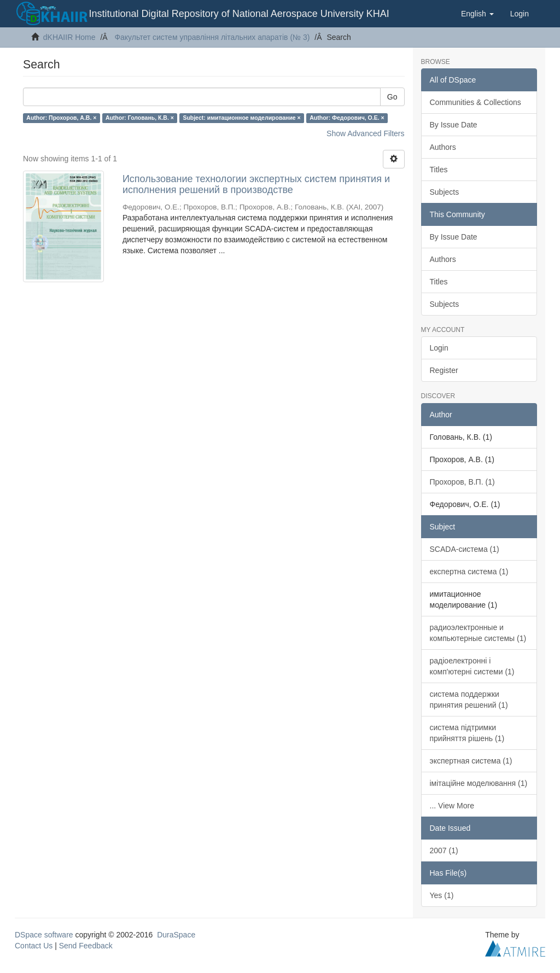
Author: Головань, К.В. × (140, 118)
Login (439, 348)
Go (392, 97)
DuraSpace (176, 935)
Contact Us (34, 946)
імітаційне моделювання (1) (479, 783)
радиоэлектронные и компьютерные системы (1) (478, 633)
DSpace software (44, 935)
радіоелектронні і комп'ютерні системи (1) (472, 666)
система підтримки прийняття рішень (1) (467, 733)
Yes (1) (442, 895)
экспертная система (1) (471, 761)
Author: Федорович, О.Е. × (347, 118)
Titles (439, 170)
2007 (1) (444, 850)
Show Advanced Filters (365, 133)
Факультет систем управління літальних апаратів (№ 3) (212, 37)
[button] (477, 14)
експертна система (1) (469, 572)
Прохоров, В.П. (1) (462, 482)
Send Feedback (86, 946)
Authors (443, 147)
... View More (452, 806)
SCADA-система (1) (465, 549)
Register (444, 370)
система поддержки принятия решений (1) (469, 700)
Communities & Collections (476, 102)
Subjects (445, 192)
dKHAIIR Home (69, 37)
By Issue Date (454, 125)
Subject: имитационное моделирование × (241, 118)
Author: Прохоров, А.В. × (61, 118)
